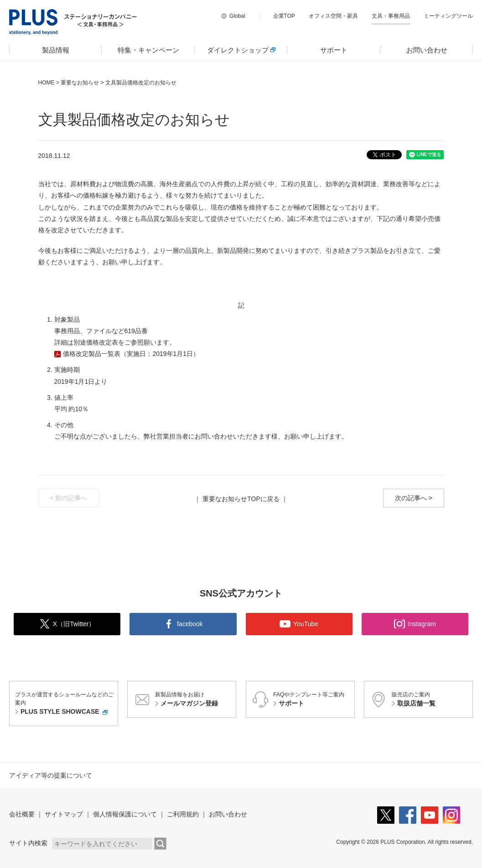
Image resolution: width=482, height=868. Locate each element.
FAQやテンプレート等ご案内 (312, 700)
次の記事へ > (414, 498)
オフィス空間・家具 (333, 16)
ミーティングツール (448, 16)
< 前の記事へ (68, 498)
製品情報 (56, 50)
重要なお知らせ (80, 83)
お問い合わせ (427, 50)
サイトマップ (64, 814)
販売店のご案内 (431, 700)
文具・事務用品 (391, 16)
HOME (47, 83)
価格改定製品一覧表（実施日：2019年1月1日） (131, 354)
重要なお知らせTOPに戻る (241, 499)
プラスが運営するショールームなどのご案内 (65, 704)
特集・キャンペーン (148, 50)
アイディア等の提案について (51, 775)
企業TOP (284, 16)
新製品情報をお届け (194, 700)
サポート (334, 50)
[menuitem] (55, 50)
